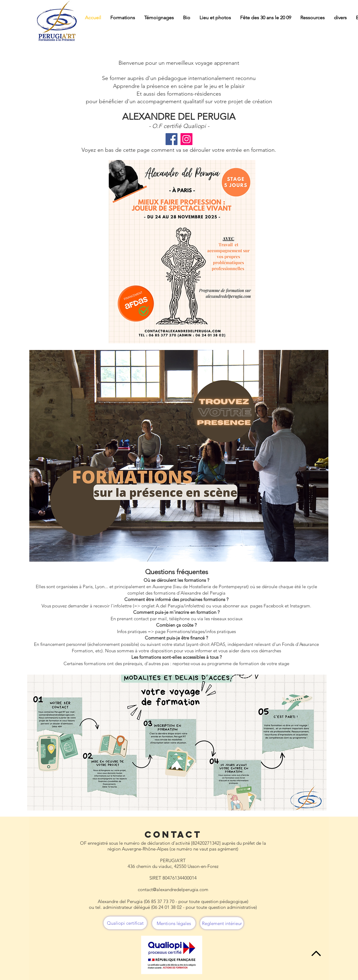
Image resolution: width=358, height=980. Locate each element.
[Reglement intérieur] (222, 923)
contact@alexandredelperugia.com (173, 889)
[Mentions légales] (174, 923)
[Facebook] (172, 139)
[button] (123, 18)
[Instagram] (186, 139)
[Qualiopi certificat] (125, 923)
